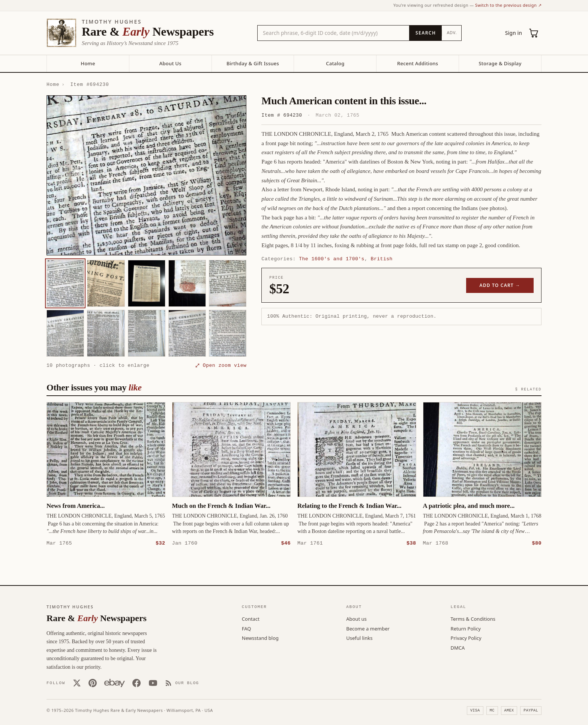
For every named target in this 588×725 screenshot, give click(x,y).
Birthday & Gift (253, 63)
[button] (146, 175)
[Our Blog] (182, 683)
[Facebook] (136, 683)
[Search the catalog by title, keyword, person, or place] (333, 33)
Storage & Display (500, 63)
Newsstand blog (260, 638)
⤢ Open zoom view (221, 365)
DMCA (458, 647)
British (382, 259)
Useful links (359, 638)
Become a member (368, 628)
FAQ (247, 628)
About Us (170, 63)
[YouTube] (153, 683)
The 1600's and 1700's (332, 259)
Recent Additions (418, 63)
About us (356, 618)
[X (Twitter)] (77, 683)
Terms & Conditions (473, 618)
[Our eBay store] (115, 683)
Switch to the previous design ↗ (508, 5)
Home (88, 63)
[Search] (425, 33)
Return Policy (466, 628)
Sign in (514, 33)
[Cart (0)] (534, 33)
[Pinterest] (93, 683)
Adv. (452, 32)
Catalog (335, 63)
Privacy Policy (466, 638)
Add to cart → (500, 285)
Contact (251, 618)
